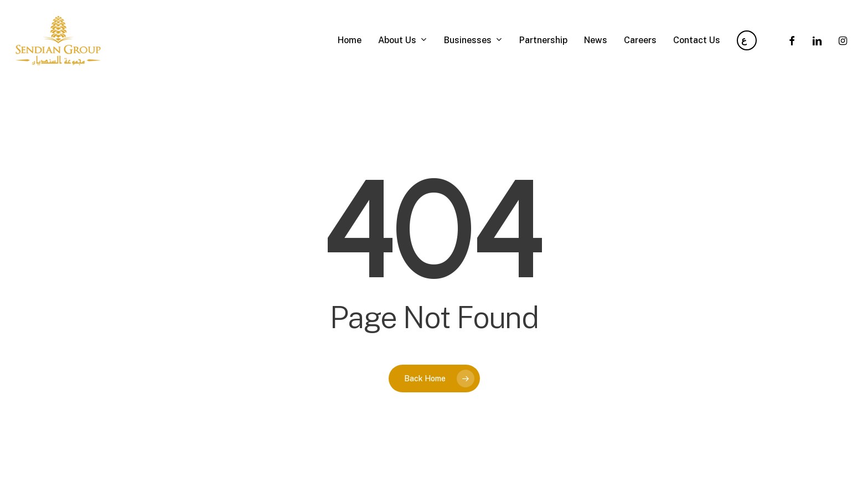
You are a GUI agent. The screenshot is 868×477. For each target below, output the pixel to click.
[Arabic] (747, 40)
